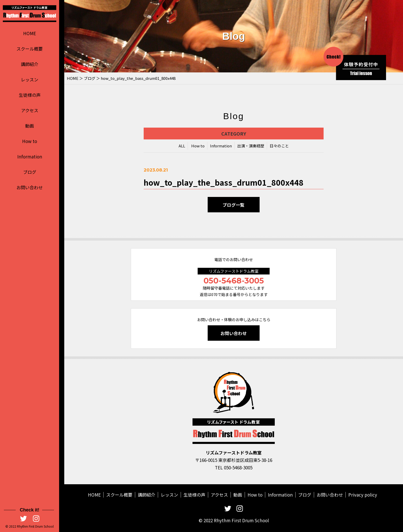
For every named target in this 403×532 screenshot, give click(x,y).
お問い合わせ (30, 187)
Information (30, 156)
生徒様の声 (30, 95)
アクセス (30, 110)
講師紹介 (30, 64)
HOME (30, 33)
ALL (182, 146)
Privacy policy (363, 495)
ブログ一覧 (234, 206)
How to (30, 141)
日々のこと (279, 146)
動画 (30, 126)
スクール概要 (30, 49)
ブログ (30, 172)
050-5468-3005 (234, 281)
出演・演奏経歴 (251, 146)
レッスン (30, 79)
